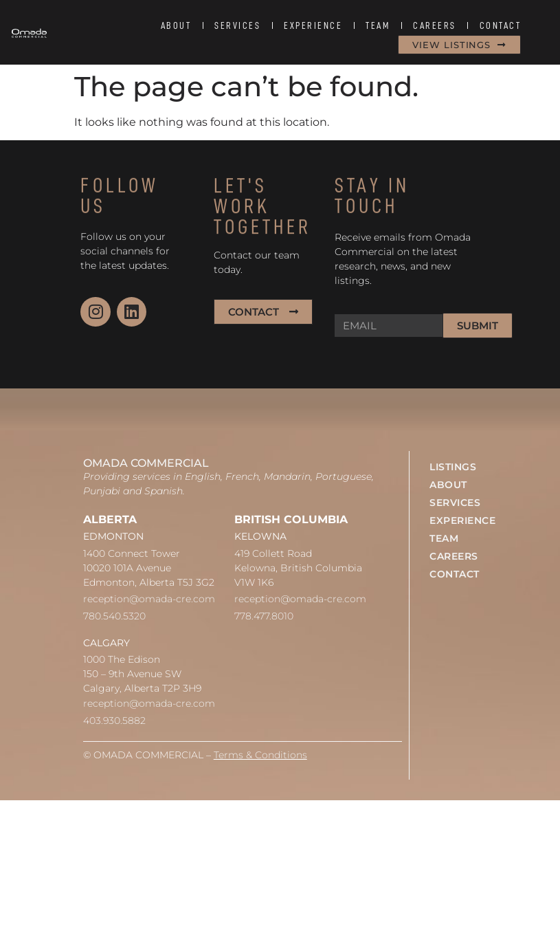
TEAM (378, 25)
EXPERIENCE (313, 25)
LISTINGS (453, 467)
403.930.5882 (114, 720)
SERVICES (237, 25)
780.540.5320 (114, 616)
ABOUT (176, 25)
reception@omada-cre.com (149, 599)
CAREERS (435, 25)
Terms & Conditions (260, 755)
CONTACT (501, 25)
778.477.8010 (264, 616)
